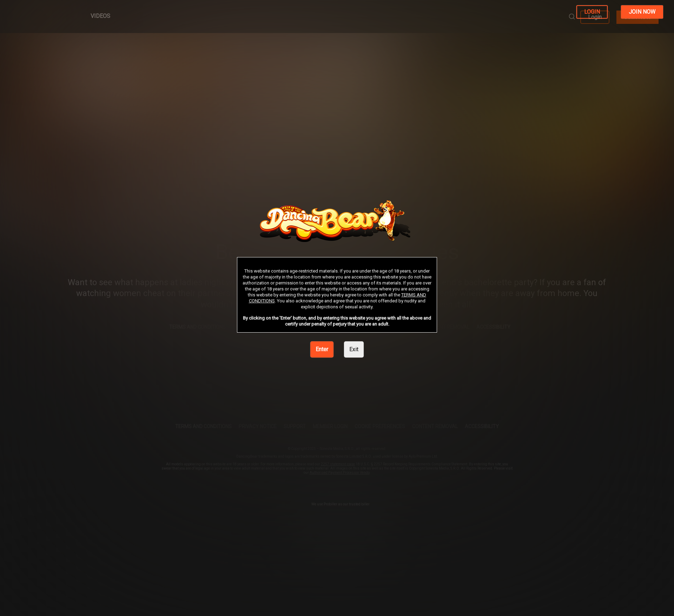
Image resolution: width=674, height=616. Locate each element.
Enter (322, 349)
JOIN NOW (642, 12)
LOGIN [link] (592, 12)
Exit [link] (354, 349)
